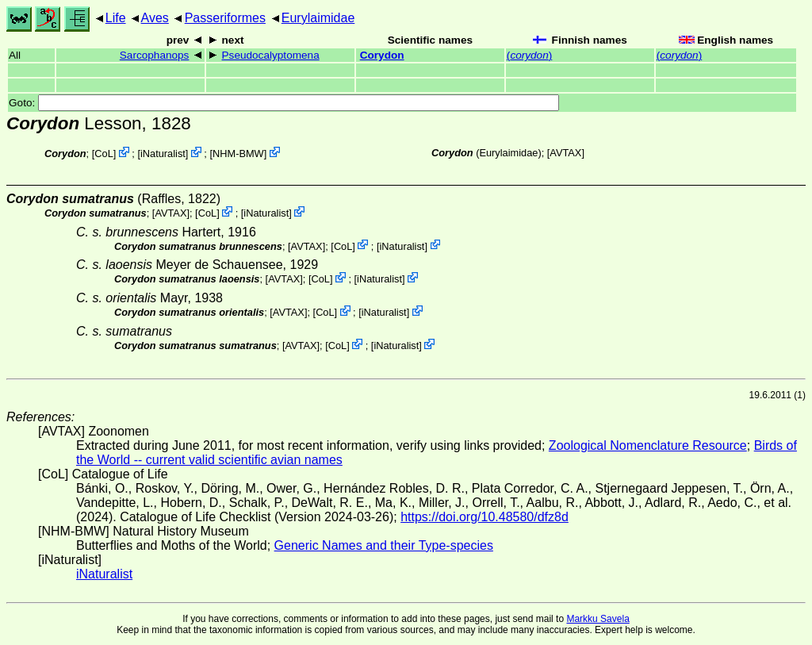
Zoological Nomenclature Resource (648, 445)
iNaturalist (163, 154)
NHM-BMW (238, 154)
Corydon (382, 55)
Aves (155, 18)
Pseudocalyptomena (271, 55)
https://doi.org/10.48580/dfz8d (485, 517)
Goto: (284, 103)
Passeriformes (225, 18)
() (529, 55)
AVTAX (565, 153)
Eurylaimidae (318, 18)
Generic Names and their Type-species (384, 545)
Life (116, 18)
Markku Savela (598, 619)
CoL (103, 154)
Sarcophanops (155, 55)
